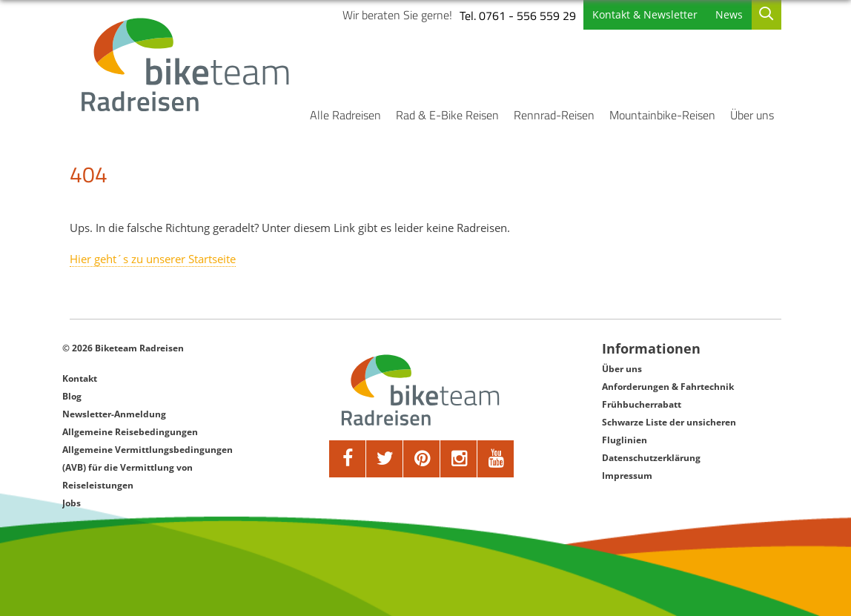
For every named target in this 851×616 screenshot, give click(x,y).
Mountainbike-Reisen (662, 115)
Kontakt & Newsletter (645, 14)
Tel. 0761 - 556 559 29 (518, 16)
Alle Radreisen (345, 115)
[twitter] (385, 459)
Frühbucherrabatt (642, 404)
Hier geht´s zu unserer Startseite (153, 259)
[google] (459, 459)
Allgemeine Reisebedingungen (130, 432)
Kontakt (80, 378)
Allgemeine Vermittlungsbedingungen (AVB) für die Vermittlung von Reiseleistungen (148, 467)
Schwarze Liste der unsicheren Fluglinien (669, 431)
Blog (72, 396)
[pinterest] (422, 459)
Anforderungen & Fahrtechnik (668, 387)
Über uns (752, 115)
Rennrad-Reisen (554, 115)
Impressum (627, 476)
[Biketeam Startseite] (188, 64)
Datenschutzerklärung (651, 458)
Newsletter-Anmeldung (114, 414)
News (729, 14)
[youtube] (496, 459)
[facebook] (348, 459)
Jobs (72, 503)
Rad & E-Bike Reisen (447, 115)
